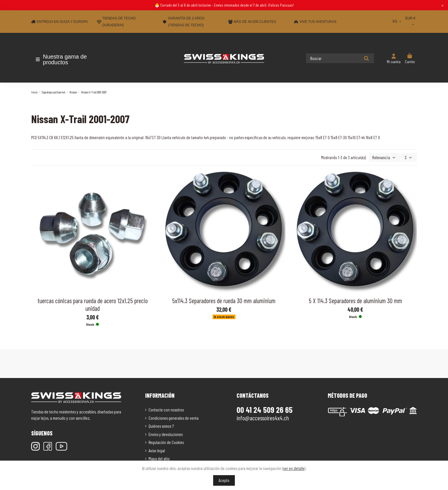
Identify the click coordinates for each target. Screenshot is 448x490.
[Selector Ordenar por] (386, 157)
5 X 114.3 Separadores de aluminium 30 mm (355, 300)
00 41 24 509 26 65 (265, 409)
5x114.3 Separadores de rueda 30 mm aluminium (224, 300)
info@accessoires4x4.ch (263, 417)
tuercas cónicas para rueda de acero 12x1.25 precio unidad (93, 304)
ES (398, 21)
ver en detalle (294, 468)
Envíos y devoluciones (166, 434)
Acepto (224, 480)
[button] (65, 59)
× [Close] (442, 5)
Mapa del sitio (159, 458)
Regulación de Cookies (166, 442)
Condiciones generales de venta (174, 417)
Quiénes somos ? (161, 426)
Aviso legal (157, 450)
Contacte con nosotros (166, 409)
